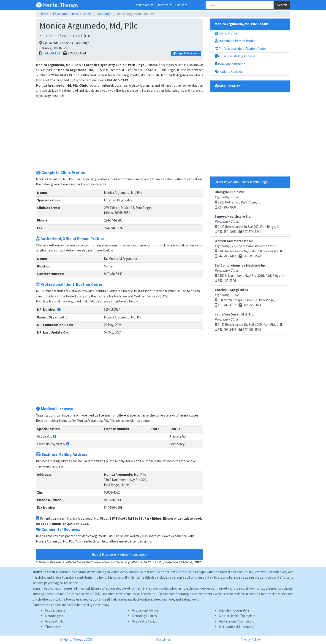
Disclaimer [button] (163, 640)
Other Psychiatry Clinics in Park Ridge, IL (243, 182)
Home (44, 14)
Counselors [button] (142, 5)
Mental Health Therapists (237, 616)
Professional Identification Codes (241, 49)
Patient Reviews (229, 71)
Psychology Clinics (145, 610)
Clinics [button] (180, 5)
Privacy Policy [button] (250, 640)
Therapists (53, 627)
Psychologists (55, 610)
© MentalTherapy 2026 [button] (76, 640)
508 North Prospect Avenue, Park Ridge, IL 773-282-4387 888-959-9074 (247, 298)
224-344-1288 (52, 53)
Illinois (87, 14)
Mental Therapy (57, 5)
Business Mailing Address (235, 56)
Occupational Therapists (237, 627)
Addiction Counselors (234, 610)
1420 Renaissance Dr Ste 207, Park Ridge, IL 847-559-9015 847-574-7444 (247, 224)
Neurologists (54, 616)
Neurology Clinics (144, 616)
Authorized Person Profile (235, 41)
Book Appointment (230, 64)
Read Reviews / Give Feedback (120, 554)
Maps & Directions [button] (186, 53)
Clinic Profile (226, 33)
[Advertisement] (120, 136)
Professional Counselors (237, 621)
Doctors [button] (163, 5)
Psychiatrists (54, 621)
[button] (59, 309)
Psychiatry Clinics (65, 14)
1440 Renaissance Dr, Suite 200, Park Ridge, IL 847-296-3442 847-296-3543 (249, 249)
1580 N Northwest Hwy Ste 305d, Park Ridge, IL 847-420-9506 (250, 273)
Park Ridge (104, 14)
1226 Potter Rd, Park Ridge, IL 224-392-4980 (238, 200)
